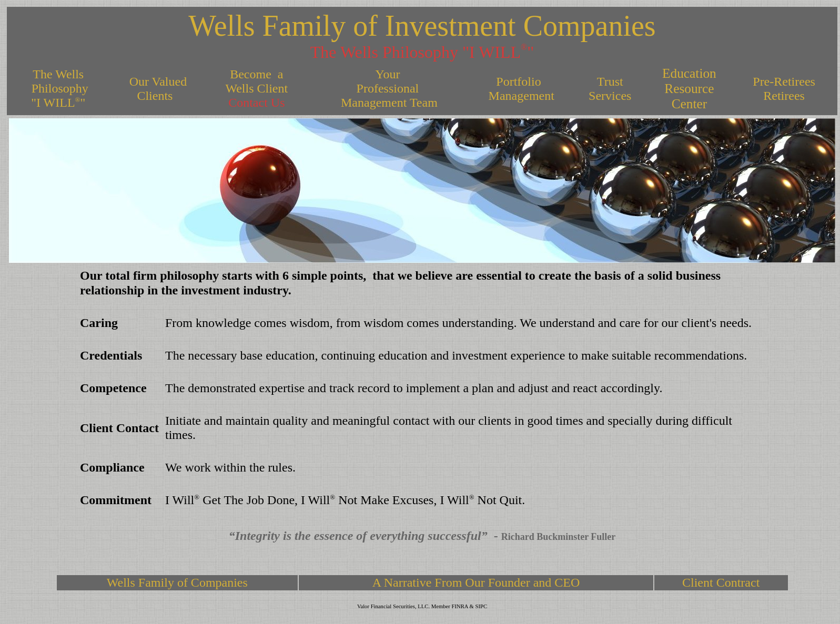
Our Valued (157, 81)
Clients (156, 96)
